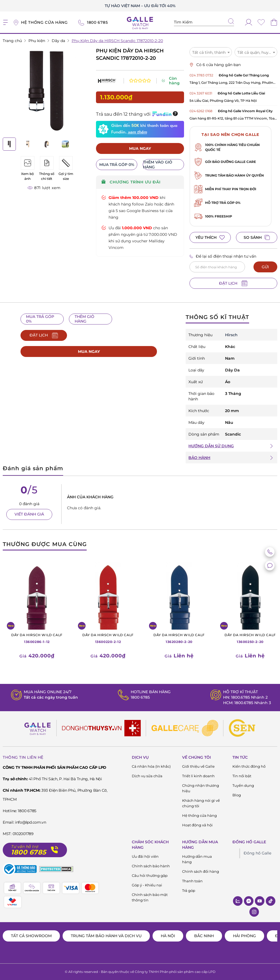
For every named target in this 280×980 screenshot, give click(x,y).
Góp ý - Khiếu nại (147, 885)
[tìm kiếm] (231, 22)
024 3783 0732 (201, 75)
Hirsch (231, 335)
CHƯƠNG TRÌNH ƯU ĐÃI (131, 182)
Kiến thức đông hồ (249, 766)
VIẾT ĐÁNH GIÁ (29, 514)
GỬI (265, 267)
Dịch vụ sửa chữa (147, 776)
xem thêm (137, 132)
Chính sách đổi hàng (201, 871)
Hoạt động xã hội (197, 825)
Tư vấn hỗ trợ (25, 847)
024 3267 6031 (201, 93)
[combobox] (211, 52)
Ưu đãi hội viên (145, 856)
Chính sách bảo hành (151, 866)
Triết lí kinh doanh (198, 776)
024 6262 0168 (201, 111)
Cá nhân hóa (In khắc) (151, 766)
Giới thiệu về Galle (198, 766)
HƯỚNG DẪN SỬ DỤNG (211, 446)
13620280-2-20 (179, 638)
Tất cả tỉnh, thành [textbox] (209, 52)
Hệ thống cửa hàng (199, 815)
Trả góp (189, 890)
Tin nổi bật (242, 776)
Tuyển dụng (243, 785)
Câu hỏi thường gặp (150, 875)
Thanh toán (192, 881)
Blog (237, 795)
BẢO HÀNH (199, 458)
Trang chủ (12, 41)
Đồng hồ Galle (257, 853)
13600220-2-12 (108, 638)
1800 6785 (140, 697)
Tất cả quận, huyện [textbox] (255, 52)
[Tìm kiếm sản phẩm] (204, 22)
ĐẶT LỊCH (233, 283)
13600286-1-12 (37, 638)
